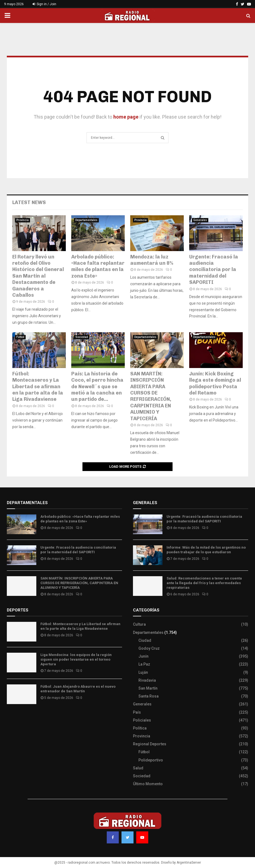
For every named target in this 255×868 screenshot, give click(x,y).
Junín (143, 656)
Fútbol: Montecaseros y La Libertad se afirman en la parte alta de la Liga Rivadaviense (38, 387)
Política (140, 728)
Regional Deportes (150, 744)
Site (18, 718)
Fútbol (20, 337)
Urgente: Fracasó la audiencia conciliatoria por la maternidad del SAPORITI (214, 270)
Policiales (142, 720)
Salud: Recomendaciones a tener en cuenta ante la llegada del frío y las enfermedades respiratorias (204, 583)
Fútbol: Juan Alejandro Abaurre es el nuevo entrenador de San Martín (78, 689)
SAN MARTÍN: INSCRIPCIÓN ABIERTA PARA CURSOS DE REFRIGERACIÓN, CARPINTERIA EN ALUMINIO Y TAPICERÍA (151, 396)
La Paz (144, 664)
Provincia (23, 220)
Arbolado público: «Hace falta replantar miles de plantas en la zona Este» (98, 266)
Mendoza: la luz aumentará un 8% (152, 260)
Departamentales (86, 220)
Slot (11, 718)
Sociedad (82, 337)
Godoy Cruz (149, 648)
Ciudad (145, 640)
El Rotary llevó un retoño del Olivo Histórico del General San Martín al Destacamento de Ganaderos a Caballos (38, 276)
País (137, 712)
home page (126, 117)
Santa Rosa (149, 696)
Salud (138, 768)
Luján (143, 672)
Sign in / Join (44, 4)
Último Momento (148, 784)
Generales (200, 220)
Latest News (29, 202)
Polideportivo (151, 760)
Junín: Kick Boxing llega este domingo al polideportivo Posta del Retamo (215, 383)
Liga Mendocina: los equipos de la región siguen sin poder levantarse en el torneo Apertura (76, 659)
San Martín (148, 688)
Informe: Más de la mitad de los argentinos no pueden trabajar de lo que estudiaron (206, 550)
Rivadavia (147, 680)
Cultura (139, 624)
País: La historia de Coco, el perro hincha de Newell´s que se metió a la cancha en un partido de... (97, 387)
